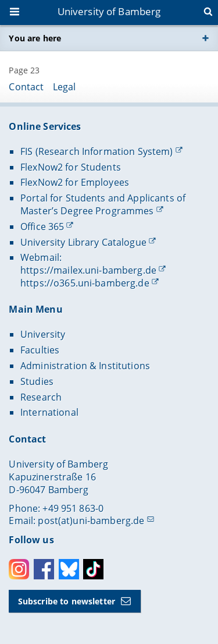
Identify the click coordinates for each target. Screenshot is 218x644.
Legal (65, 87)
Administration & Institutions (85, 366)
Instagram (19, 569)
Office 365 (42, 227)
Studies (37, 381)
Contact (26, 87)
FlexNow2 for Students (71, 167)
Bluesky (69, 569)
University (43, 334)
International (49, 412)
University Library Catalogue (83, 242)
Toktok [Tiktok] (93, 569)
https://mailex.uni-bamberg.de (88, 270)
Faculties (40, 350)
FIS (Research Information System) (97, 151)
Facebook (44, 569)
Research (41, 397)
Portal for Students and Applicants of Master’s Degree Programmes (103, 204)
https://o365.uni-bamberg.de (85, 283)
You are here (35, 38)
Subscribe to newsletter (67, 601)
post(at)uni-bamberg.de (91, 521)
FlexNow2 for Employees (75, 182)
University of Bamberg (109, 11)
